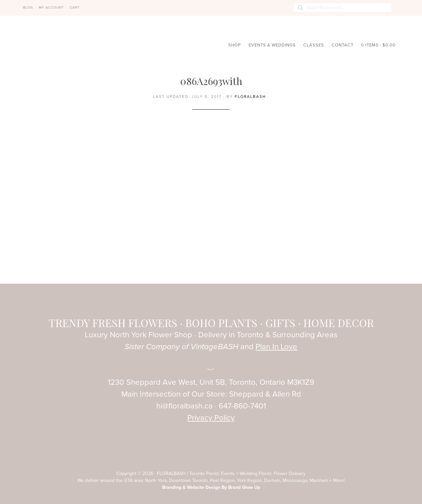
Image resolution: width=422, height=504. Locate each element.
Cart (75, 8)
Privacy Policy (211, 418)
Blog (28, 8)
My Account (51, 8)
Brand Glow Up (244, 487)
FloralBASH (56, 49)
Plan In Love (276, 347)
